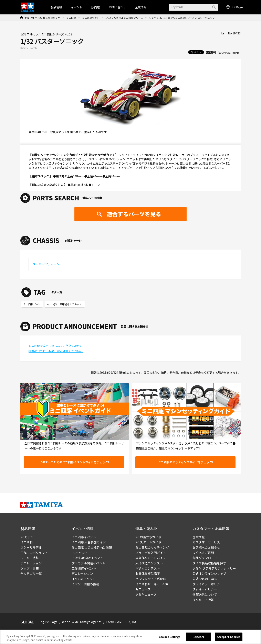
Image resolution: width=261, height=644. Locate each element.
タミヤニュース (146, 594)
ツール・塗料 (30, 558)
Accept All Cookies (229, 639)
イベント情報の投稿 (85, 584)
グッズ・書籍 (30, 568)
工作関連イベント (84, 568)
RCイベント (80, 553)
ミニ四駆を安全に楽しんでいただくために (56, 346)
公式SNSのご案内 (205, 579)
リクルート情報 (203, 600)
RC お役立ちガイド (148, 537)
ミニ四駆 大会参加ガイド (89, 542)
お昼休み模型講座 (148, 573)
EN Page (234, 7)
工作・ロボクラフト (34, 553)
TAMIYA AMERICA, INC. (122, 622)
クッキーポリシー (205, 589)
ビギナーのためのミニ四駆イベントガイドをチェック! (74, 462)
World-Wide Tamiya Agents (82, 622)
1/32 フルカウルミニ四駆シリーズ (124, 18)
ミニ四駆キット (91, 18)
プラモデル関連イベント (88, 563)
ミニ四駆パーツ (32, 304)
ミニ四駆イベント (84, 537)
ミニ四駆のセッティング (152, 547)
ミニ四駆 (71, 18)
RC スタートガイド (148, 542)
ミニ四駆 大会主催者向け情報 (92, 547)
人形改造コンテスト (149, 563)
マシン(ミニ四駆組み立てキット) (65, 304)
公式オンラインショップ (209, 573)
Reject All (199, 639)
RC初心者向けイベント (87, 558)
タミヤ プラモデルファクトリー (214, 568)
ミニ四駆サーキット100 (152, 584)
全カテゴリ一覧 (31, 573)
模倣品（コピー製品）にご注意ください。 (56, 351)
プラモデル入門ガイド (151, 553)
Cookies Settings (170, 639)
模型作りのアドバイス (151, 558)
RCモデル (27, 537)
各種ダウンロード (205, 558)
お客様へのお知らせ (206, 547)
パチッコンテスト (148, 568)
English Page (48, 622)
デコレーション (31, 563)
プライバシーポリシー (208, 584)
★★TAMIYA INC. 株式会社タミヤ (42, 18)
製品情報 (56, 7)
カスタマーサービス (206, 542)
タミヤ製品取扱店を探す (209, 563)
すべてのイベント (84, 579)
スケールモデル (31, 547)
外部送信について (205, 594)
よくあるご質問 (203, 553)
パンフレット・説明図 (151, 579)
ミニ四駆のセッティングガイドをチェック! (185, 462)
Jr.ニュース (143, 589)
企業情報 (199, 537)
